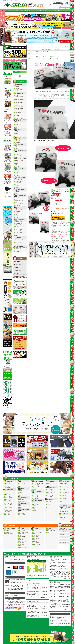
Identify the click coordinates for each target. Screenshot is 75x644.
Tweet (52, 210)
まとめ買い (57, 59)
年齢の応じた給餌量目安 (5, 37)
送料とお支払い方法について (48, 50)
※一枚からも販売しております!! (57, 238)
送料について (25, 643)
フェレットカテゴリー (36, 51)
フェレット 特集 (45, 51)
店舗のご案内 (48, 643)
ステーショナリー (56, 56)
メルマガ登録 (32, 643)
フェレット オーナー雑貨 (47, 56)
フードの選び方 (5, 18)
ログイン (72, 47)
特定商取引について (40, 643)
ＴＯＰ (30, 51)
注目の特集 (52, 59)
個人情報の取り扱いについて (61, 50)
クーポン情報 (66, 47)
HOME (20, 643)
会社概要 (54, 643)
